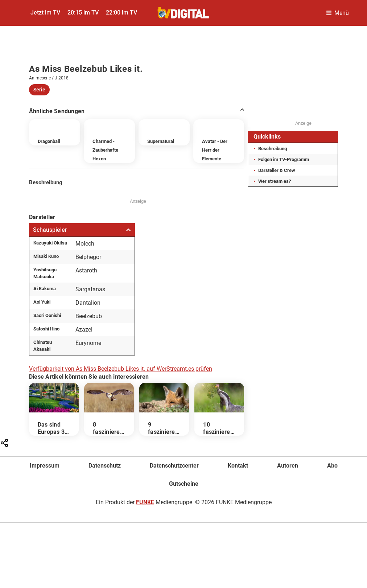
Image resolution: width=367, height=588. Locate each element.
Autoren (288, 466)
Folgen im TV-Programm (284, 159)
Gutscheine (184, 484)
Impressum (45, 466)
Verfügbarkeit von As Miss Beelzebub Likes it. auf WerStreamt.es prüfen (121, 369)
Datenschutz (105, 466)
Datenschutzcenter (174, 466)
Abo (332, 466)
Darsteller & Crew (277, 170)
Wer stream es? (275, 181)
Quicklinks (267, 137)
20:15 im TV (83, 13)
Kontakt (238, 466)
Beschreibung (273, 149)
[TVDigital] (183, 13)
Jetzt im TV (45, 13)
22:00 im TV (121, 13)
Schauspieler (82, 230)
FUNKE (145, 502)
